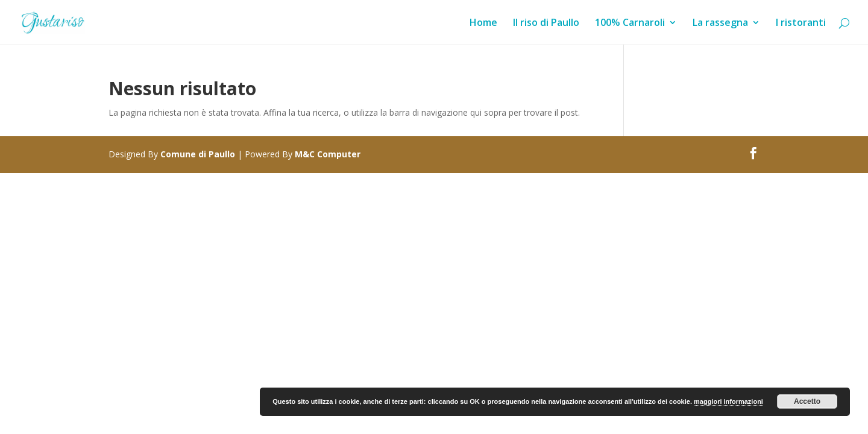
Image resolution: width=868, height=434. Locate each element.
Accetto (807, 401)
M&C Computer (328, 154)
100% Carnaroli (630, 24)
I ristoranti (801, 24)
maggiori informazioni (728, 401)
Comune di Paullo (198, 154)
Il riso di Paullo (546, 24)
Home (483, 24)
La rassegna (720, 24)
